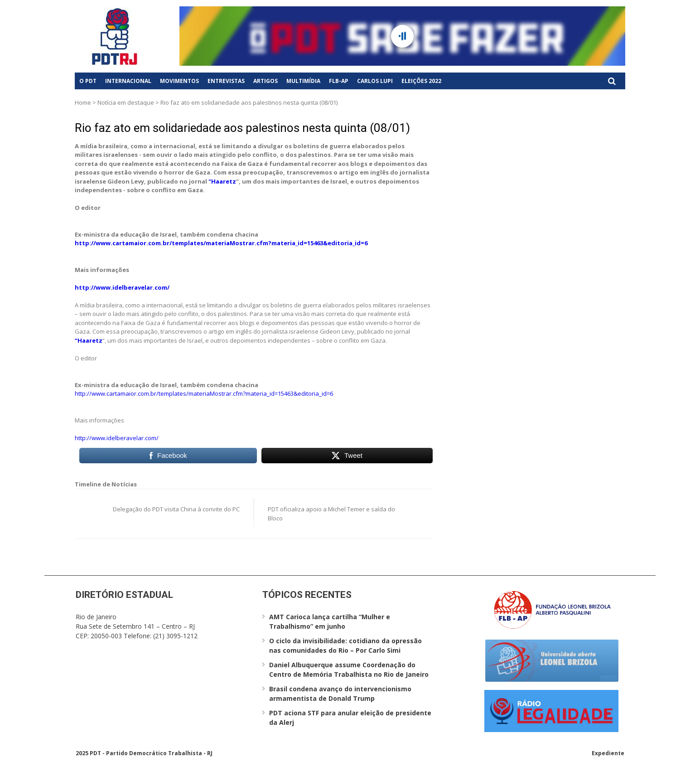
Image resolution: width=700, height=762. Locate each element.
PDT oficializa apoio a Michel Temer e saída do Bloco (331, 514)
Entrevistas (226, 81)
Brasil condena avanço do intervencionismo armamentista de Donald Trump (340, 694)
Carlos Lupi (375, 81)
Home (83, 102)
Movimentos (179, 81)
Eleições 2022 (421, 81)
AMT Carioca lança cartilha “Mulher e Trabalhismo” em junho (330, 621)
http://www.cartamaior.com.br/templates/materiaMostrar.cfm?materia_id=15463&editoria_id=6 (221, 243)
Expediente (608, 753)
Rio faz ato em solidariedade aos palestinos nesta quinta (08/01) (242, 128)
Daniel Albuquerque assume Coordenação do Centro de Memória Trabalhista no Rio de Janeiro (349, 670)
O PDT (88, 81)
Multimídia (303, 81)
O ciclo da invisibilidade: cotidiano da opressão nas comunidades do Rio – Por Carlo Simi (345, 646)
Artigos (266, 81)
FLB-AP (339, 81)
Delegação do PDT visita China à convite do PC (176, 509)
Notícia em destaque (126, 102)
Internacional (128, 81)
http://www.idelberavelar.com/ (122, 287)
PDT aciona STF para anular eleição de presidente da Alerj (350, 718)
